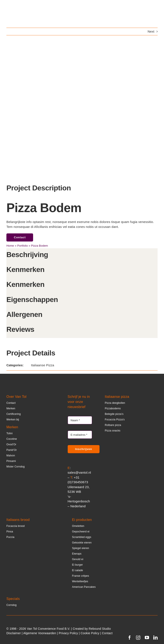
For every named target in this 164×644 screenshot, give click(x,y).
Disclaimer (14, 633)
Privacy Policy (68, 633)
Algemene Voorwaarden (40, 633)
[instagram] (138, 638)
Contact (107, 633)
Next (151, 31)
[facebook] (130, 638)
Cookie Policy (90, 633)
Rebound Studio (100, 629)
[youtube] (147, 638)
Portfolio (23, 246)
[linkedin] (155, 638)
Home (10, 246)
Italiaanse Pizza (43, 365)
